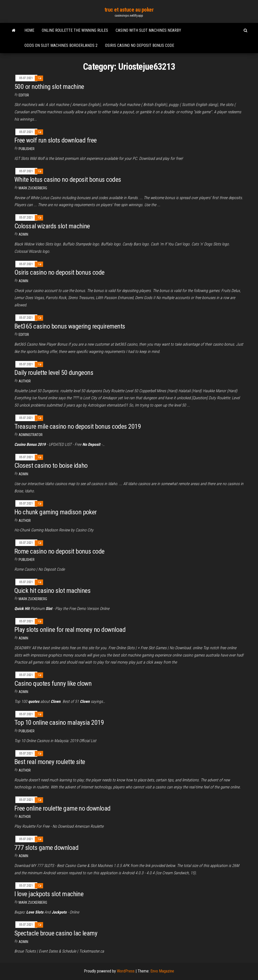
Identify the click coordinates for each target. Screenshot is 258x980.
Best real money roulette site (50, 762)
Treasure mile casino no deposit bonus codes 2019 (78, 426)
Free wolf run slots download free (56, 140)
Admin (23, 234)
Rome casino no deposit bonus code (59, 551)
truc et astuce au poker (129, 10)
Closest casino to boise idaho (51, 465)
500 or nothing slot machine (49, 87)
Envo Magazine (162, 971)
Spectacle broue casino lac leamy (56, 933)
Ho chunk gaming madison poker (56, 512)
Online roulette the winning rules (75, 30)
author (25, 817)
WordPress (126, 971)
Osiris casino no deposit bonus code (140, 45)
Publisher (27, 149)
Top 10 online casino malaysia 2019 (59, 722)
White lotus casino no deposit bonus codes (68, 179)
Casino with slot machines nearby (148, 30)
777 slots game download (46, 848)
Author (25, 381)
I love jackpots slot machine (49, 894)
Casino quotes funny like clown (53, 683)
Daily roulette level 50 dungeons (54, 373)
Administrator (31, 435)
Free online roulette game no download (62, 808)
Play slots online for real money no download (70, 630)
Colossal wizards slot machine (52, 226)
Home (29, 30)
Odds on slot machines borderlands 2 (61, 45)
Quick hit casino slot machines (52, 591)
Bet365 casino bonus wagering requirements (70, 326)
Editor (24, 95)
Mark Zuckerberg (33, 188)
